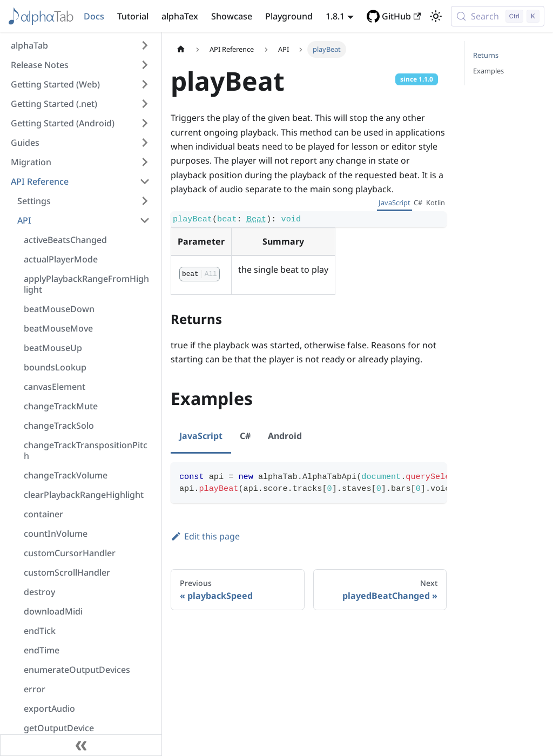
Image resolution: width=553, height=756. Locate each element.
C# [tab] (418, 202)
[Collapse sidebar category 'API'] (145, 220)
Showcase (232, 16)
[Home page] (181, 49)
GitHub (401, 16)
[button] (80, 45)
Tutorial (133, 16)
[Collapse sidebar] (81, 745)
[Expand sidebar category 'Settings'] (145, 201)
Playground (289, 16)
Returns (486, 55)
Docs (94, 16)
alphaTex (180, 16)
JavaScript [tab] (394, 202)
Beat (257, 219)
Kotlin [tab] (436, 202)
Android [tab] (285, 436)
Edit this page (205, 536)
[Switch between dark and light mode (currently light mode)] (436, 16)
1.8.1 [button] (335, 16)
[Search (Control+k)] (498, 16)
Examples (488, 71)
